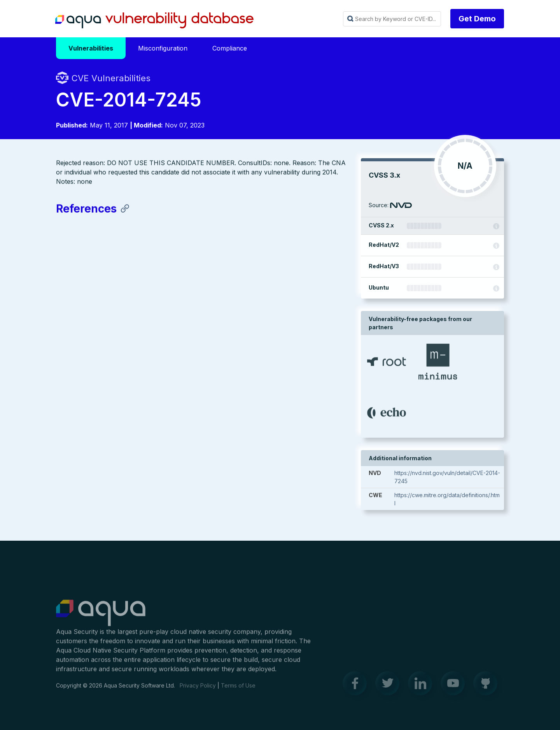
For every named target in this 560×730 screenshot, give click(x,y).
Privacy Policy (198, 689)
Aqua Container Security (101, 616)
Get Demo (477, 19)
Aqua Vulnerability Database (154, 21)
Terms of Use (238, 689)
